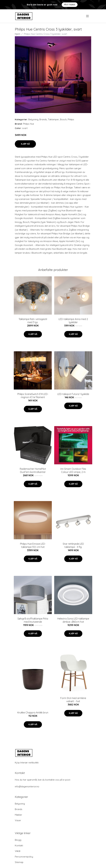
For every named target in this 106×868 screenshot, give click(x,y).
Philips (71, 119)
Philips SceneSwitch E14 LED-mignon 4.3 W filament (33, 396)
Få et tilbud (70, 5)
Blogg (18, 840)
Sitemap (19, 862)
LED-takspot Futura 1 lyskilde (73, 394)
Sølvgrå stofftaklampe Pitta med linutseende (33, 620)
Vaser (18, 820)
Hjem (18, 34)
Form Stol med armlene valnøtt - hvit (73, 700)
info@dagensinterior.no (27, 786)
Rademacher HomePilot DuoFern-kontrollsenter (33, 470)
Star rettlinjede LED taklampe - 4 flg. (73, 545)
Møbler (18, 815)
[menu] (88, 16)
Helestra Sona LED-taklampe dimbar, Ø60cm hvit (73, 620)
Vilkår (18, 851)
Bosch (63, 119)
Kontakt (19, 845)
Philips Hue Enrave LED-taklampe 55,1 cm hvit (33, 545)
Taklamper (53, 119)
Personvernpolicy (24, 857)
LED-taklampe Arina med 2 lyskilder (73, 321)
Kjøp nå (25, 144)
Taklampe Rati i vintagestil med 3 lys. (33, 321)
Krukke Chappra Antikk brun (33, 713)
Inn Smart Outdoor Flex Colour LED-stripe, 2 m (73, 470)
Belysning (33, 119)
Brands (43, 119)
